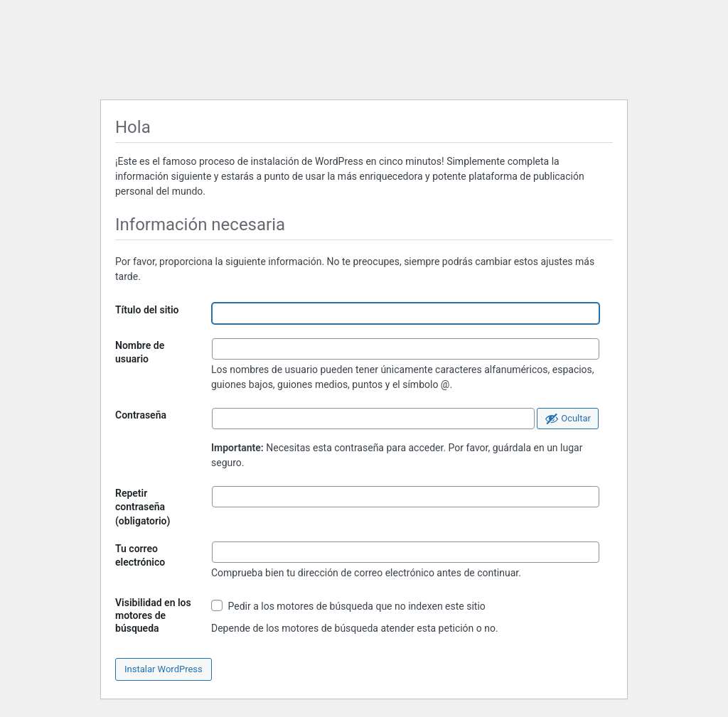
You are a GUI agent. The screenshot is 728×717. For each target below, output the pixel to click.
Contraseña (141, 415)
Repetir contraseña (143, 507)
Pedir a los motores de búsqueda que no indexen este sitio (348, 606)
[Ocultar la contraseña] (568, 419)
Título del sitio (147, 310)
